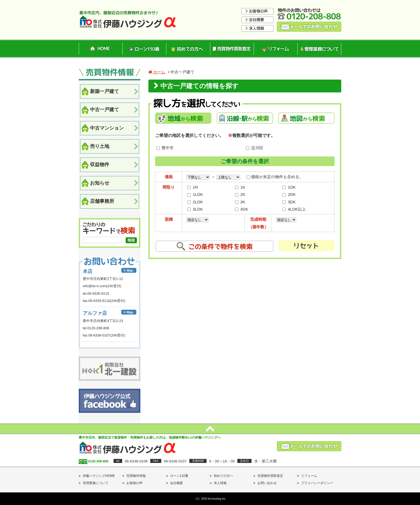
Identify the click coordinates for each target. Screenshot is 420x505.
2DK (291, 194)
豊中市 (167, 148)
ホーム (157, 72)
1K (242, 187)
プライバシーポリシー (317, 483)
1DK (291, 187)
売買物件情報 (136, 476)
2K (242, 194)
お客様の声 (134, 483)
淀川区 (257, 148)
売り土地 (100, 146)
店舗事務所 (102, 201)
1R (195, 187)
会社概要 (177, 483)
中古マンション (107, 128)
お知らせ (100, 183)
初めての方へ (223, 476)
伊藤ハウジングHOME (99, 476)
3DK (291, 202)
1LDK (197, 194)
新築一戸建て (104, 91)
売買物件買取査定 (270, 476)
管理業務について (96, 483)
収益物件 (100, 164)
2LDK (197, 202)
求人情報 (220, 483)
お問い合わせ (267, 483)
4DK (244, 209)
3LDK (197, 209)
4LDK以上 (296, 209)
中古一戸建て (104, 110)
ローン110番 (179, 476)
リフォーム (309, 476)
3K (242, 202)
